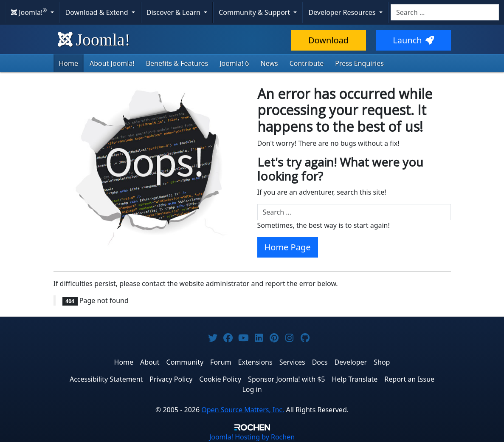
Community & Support (255, 12)
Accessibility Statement (106, 379)
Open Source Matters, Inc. (243, 410)
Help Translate (355, 379)
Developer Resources (343, 12)
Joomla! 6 (234, 63)
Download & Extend (98, 12)
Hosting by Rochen (252, 437)
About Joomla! (112, 63)
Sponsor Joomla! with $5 (286, 379)
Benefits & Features (177, 63)
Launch (413, 40)
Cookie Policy (220, 379)
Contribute (307, 63)
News (269, 63)
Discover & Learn (174, 12)
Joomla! (94, 40)
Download (328, 40)
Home (69, 63)
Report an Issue (409, 379)
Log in (252, 389)
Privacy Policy (171, 379)
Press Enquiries (359, 63)
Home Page (288, 247)
